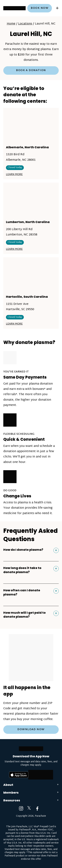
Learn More (14, 175)
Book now (40, 8)
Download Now (31, 730)
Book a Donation (31, 70)
